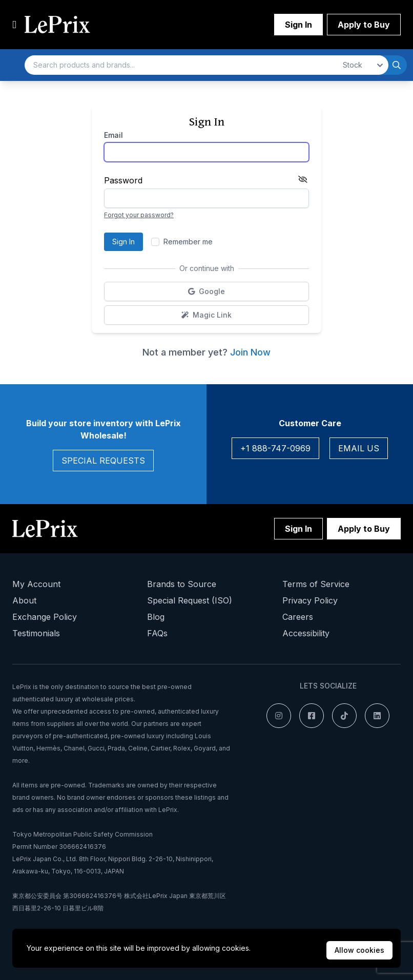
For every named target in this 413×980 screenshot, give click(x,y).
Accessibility (306, 633)
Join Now (250, 352)
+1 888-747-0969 (275, 448)
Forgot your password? (139, 215)
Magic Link (239, 317)
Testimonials (36, 633)
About (24, 600)
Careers (298, 617)
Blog (156, 617)
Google (232, 294)
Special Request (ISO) (190, 600)
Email (113, 135)
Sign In (298, 25)
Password (123, 180)
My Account (36, 584)
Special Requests (103, 461)
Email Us (359, 448)
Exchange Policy (45, 617)
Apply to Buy (364, 25)
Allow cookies (359, 950)
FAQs (157, 633)
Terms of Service (316, 584)
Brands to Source (182, 584)
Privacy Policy (310, 600)
